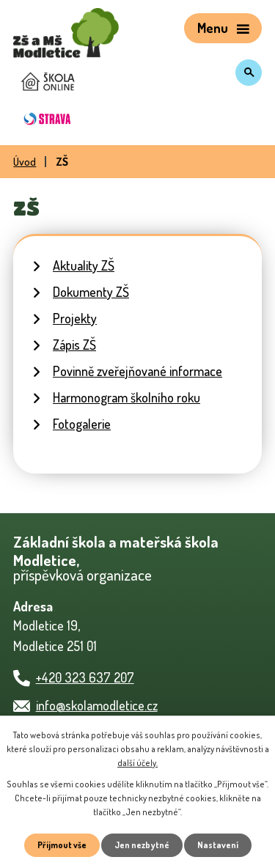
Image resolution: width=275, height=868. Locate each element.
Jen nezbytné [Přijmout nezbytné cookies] (142, 845)
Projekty (75, 318)
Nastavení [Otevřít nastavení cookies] (218, 845)
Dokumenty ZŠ (91, 292)
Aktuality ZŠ (84, 265)
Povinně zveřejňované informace (137, 371)
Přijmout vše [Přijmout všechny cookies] (62, 845)
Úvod (25, 161)
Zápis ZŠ (74, 345)
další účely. (137, 763)
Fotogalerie (82, 424)
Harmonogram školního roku (126, 397)
